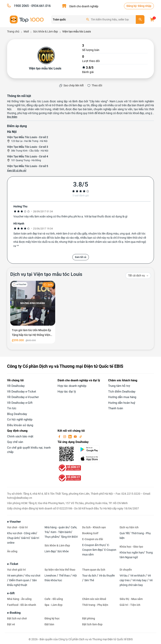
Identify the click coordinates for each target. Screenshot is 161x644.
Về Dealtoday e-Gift (20, 403)
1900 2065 (21, 6)
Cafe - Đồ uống (54, 599)
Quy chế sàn (15, 442)
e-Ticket (13, 564)
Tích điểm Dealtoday (122, 392)
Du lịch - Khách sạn (94, 527)
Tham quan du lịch (94, 570)
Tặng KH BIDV (69, 537)
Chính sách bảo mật (20, 436)
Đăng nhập (145, 6)
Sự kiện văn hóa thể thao (60, 570)
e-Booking (14, 613)
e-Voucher (14, 522)
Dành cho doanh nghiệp (84, 6)
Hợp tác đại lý (67, 392)
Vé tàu (124, 576)
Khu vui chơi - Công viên (21, 533)
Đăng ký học (52, 618)
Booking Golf (90, 533)
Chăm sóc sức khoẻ (94, 599)
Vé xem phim (15, 576)
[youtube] (76, 436)
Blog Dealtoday (17, 414)
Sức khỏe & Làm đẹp (57, 545)
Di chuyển (126, 570)
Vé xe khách (138, 576)
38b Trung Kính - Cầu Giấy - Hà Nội (30, 151)
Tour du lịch (89, 576)
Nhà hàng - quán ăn (57, 527)
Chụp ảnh (13, 538)
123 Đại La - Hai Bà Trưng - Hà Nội (29, 141)
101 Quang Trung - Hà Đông (26, 160)
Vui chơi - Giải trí (17, 527)
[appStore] (91, 458)
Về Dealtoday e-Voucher (23, 397)
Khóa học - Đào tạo (131, 547)
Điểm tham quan (20, 580)
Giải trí (25, 538)
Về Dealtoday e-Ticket (22, 392)
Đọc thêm (12, 117)
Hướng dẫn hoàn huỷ (122, 403)
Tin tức (12, 408)
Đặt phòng (89, 618)
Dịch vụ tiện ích (129, 527)
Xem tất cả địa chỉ (17, 171)
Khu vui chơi (33, 576)
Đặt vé (11, 624)
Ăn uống (12, 551)
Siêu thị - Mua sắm (131, 599)
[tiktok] (81, 436)
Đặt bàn (49, 624)
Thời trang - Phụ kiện (95, 605)
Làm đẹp (50, 551)
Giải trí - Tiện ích (130, 605)
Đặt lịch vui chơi (17, 618)
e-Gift (11, 593)
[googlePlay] (91, 449)
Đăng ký (131, 6)
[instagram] (65, 436)
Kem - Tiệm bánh (61, 532)
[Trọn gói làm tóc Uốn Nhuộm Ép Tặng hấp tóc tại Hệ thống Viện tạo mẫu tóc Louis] (33, 312)
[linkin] (70, 436)
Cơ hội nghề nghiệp (20, 419)
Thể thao (65, 576)
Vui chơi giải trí (16, 570)
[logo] (27, 19)
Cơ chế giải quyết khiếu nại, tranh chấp (29, 450)
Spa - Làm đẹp (54, 605)
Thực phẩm (52, 537)
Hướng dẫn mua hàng (122, 397)
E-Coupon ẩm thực (94, 545)
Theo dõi (97, 85)
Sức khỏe (63, 551)
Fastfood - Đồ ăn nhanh (22, 605)
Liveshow (51, 576)
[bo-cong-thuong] (69, 468)
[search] (140, 19)
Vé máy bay (140, 580)
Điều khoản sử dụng (20, 425)
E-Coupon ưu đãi (93, 539)
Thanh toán (116, 408)
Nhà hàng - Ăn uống (19, 599)
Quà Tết (124, 533)
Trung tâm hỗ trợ (119, 386)
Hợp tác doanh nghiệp (72, 386)
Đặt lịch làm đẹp (92, 624)
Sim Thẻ (89, 580)
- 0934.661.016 (40, 6)
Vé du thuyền (107, 576)
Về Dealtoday (16, 386)
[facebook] (60, 436)
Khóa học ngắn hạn (132, 553)
